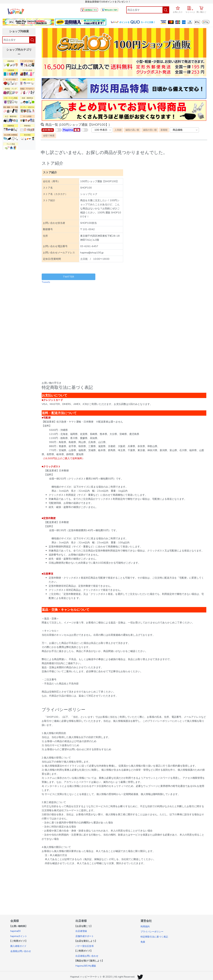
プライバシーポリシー (152, 932)
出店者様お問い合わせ (87, 956)
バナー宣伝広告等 (85, 946)
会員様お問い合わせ (21, 951)
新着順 (164, 130)
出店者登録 (81, 931)
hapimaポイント (19, 936)
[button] (190, 9)
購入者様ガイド (18, 946)
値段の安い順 (150, 130)
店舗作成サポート (85, 936)
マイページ (190, 12)
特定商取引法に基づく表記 (154, 937)
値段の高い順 (132, 130)
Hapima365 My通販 (86, 966)
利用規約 (145, 927)
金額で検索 (49, 136)
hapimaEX (15, 931)
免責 (143, 942)
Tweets (46, 282)
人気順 (118, 130)
